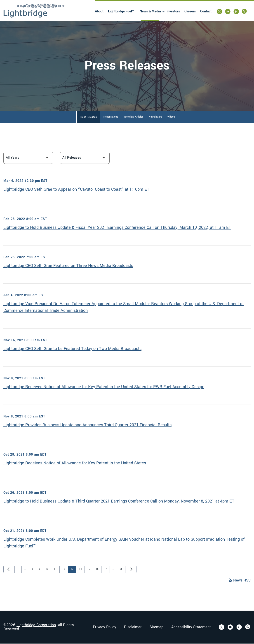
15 (90, 569)
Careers (190, 11)
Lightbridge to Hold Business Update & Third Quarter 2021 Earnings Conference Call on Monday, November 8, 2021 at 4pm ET (119, 502)
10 (48, 569)
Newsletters (155, 117)
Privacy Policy (105, 628)
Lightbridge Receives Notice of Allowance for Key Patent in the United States (75, 463)
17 (106, 569)
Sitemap (156, 628)
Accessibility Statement (191, 628)
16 (98, 569)
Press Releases (88, 117)
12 (65, 569)
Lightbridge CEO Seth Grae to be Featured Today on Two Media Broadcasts (72, 349)
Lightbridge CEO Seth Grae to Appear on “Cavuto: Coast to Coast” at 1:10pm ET (76, 190)
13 (73, 569)
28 (122, 569)
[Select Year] (28, 158)
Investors (173, 11)
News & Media (150, 11)
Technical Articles (133, 117)
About (99, 11)
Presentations (111, 117)
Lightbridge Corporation (36, 625)
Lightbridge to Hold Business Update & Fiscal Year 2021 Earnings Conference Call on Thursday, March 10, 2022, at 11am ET (117, 228)
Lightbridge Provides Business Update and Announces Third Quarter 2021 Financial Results (87, 425)
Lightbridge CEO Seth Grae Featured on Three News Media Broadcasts (68, 266)
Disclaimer (133, 628)
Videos (171, 117)
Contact (206, 11)
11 (56, 569)
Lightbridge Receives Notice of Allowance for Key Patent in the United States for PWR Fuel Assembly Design (104, 387)
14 (81, 569)
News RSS (239, 581)
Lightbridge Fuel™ (121, 11)
